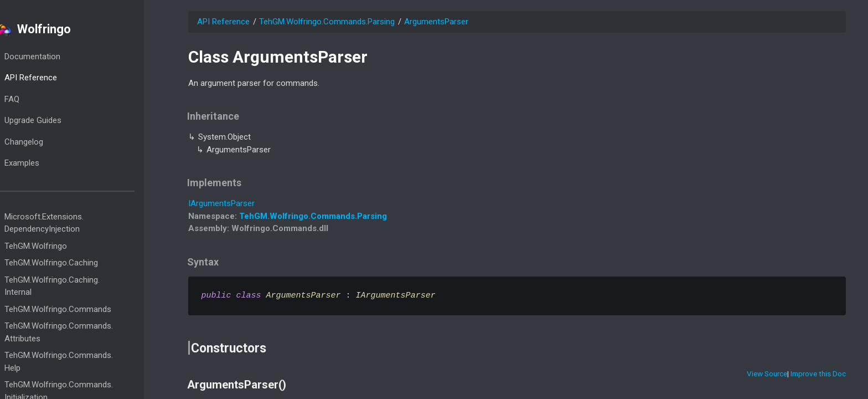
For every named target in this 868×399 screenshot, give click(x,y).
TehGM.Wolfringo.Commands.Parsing (327, 22)
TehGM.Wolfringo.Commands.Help (81, 362)
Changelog (46, 142)
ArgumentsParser (436, 22)
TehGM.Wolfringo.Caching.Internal (74, 286)
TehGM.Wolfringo (58, 246)
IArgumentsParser (221, 203)
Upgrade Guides (55, 120)
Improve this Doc (818, 374)
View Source (767, 374)
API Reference (53, 78)
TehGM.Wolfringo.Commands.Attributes (81, 332)
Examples (44, 163)
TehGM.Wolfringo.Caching (73, 263)
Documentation (55, 57)
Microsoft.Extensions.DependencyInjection (66, 223)
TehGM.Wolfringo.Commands (80, 309)
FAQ (34, 99)
